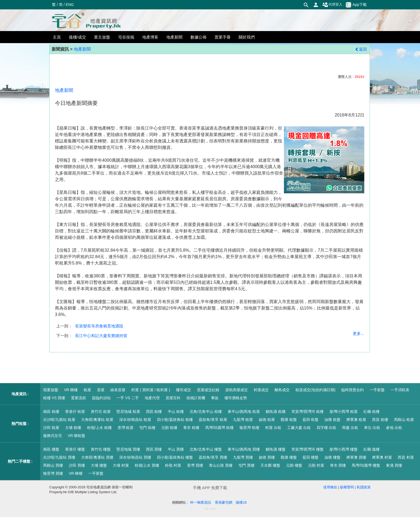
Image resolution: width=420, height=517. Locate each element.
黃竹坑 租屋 (101, 412)
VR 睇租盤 (76, 436)
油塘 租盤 (332, 420)
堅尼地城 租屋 (128, 412)
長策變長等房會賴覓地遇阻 (99, 326)
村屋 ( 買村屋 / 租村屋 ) (151, 390)
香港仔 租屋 (75, 412)
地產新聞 (82, 49)
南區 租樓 (51, 412)
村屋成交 (261, 390)
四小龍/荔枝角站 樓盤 (175, 457)
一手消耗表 (400, 390)
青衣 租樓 (191, 428)
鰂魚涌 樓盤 (276, 449)
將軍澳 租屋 (356, 420)
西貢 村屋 (406, 457)
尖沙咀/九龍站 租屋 (59, 420)
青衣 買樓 (338, 465)
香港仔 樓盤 (75, 449)
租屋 (87, 390)
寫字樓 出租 (327, 428)
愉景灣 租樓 (249, 428)
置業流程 (78, 398)
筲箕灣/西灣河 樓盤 (307, 449)
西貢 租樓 (380, 420)
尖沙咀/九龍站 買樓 (59, 457)
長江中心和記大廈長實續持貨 (101, 336)
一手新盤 (377, 390)
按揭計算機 (196, 398)
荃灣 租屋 (126, 428)
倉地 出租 (394, 428)
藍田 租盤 (311, 420)
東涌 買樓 (394, 465)
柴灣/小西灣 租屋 (344, 412)
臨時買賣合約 (352, 390)
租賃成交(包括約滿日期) (315, 390)
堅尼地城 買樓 (128, 449)
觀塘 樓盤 (289, 457)
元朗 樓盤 (294, 465)
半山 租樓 (176, 412)
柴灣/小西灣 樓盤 (344, 449)
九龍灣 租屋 (243, 420)
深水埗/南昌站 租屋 (135, 420)
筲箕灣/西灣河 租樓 (307, 412)
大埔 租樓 (73, 428)
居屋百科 (173, 398)
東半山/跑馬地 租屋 (244, 412)
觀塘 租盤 (289, 420)
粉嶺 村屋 (173, 465)
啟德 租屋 (267, 420)
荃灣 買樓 (195, 465)
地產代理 (152, 398)
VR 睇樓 (71, 390)
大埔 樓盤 (99, 465)
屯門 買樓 (246, 465)
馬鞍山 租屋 (404, 420)
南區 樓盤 (51, 449)
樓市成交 (183, 390)
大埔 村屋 (121, 465)
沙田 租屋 (51, 428)
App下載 (356, 5)
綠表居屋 (118, 390)
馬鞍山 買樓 (53, 465)
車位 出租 (372, 428)
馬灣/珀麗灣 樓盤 (366, 465)
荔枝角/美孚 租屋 (213, 420)
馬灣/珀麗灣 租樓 (219, 428)
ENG (70, 5)
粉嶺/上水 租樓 (99, 428)
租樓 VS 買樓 (54, 398)
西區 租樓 (154, 412)
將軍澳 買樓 (356, 457)
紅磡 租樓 (372, 412)
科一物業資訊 (201, 502)
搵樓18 (241, 502)
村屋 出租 (273, 428)
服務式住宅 (52, 436)
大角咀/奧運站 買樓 (97, 457)
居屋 (101, 390)
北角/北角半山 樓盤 (206, 449)
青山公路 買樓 (221, 465)
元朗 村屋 (316, 465)
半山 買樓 (176, 449)
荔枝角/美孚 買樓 (213, 457)
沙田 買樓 (77, 465)
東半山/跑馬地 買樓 (244, 449)
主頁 (57, 37)
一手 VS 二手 (127, 398)
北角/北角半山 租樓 (206, 412)
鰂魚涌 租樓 (276, 412)
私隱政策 (364, 487)
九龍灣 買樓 (243, 457)
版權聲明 (347, 487)
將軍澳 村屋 (382, 457)
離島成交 (282, 390)
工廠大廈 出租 (299, 428)
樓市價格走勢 (236, 398)
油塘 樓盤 (332, 457)
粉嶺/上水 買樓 (147, 465)
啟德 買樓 (267, 457)
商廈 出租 (350, 428)
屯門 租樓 (147, 428)
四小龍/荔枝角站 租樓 (175, 420)
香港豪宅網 (224, 502)
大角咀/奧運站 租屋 (97, 420)
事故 (215, 398)
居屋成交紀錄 (208, 390)
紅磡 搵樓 (372, 449)
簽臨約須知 (101, 398)
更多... (359, 333)
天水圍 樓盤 (270, 465)
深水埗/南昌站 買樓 (135, 457)
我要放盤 (51, 390)
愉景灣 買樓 (53, 473)
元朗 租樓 (169, 428)
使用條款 (330, 487)
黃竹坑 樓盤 (101, 449)
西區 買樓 (154, 449)
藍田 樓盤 (311, 457)
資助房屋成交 (237, 390)
